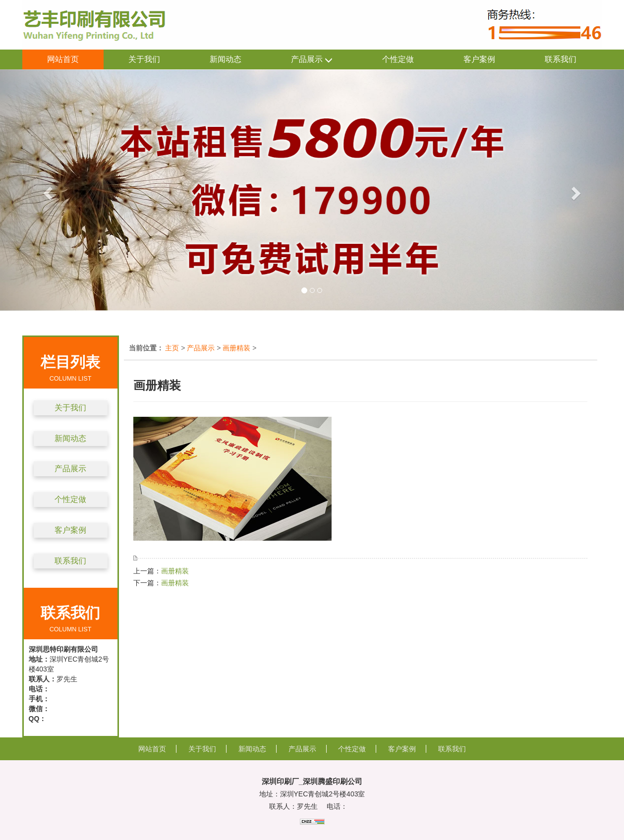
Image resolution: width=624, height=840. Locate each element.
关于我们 (144, 59)
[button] (47, 190)
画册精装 (236, 348)
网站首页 (63, 59)
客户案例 (479, 59)
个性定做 (398, 59)
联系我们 (561, 59)
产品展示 (312, 60)
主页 (172, 348)
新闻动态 (226, 59)
